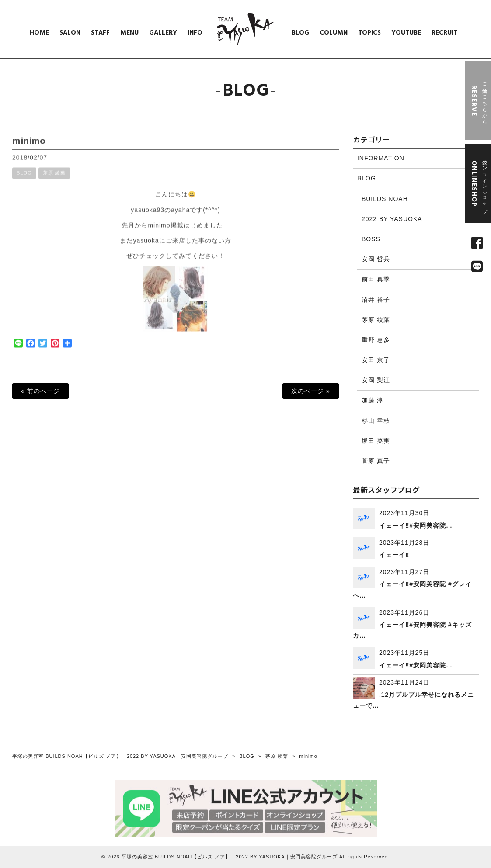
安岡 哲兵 (376, 259)
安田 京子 (376, 360)
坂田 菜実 (376, 441)
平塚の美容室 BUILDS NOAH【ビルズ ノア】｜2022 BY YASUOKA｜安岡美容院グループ (120, 756)
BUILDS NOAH (385, 199)
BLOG (24, 180)
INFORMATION (381, 158)
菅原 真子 (376, 461)
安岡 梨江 (376, 380)
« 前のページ (40, 391)
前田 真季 (376, 279)
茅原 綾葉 (54, 180)
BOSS (371, 239)
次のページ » (311, 391)
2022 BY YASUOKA (392, 219)
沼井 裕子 (376, 300)
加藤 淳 (373, 400)
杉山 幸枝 (376, 421)
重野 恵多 (376, 340)
